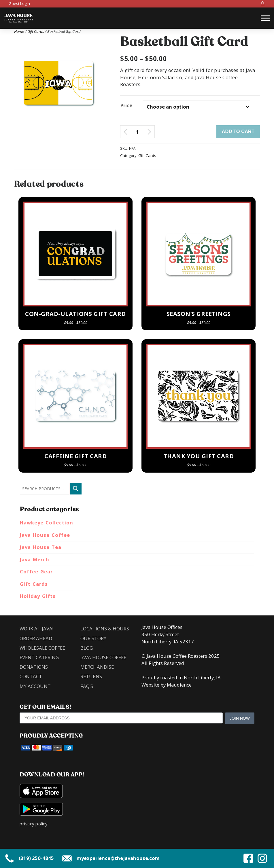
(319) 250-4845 (29, 858)
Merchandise (97, 667)
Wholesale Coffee (42, 648)
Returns (91, 677)
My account (35, 686)
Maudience (179, 685)
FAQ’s (87, 686)
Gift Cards (36, 31)
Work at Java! (36, 629)
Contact (31, 677)
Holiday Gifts (38, 596)
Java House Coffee (45, 535)
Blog (87, 648)
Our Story (93, 638)
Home (19, 31)
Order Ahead (36, 638)
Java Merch (35, 559)
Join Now (240, 718)
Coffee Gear (36, 572)
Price (126, 105)
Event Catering (39, 657)
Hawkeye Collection (47, 523)
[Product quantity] (137, 132)
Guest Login (19, 3)
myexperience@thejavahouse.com (111, 858)
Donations (34, 667)
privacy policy (33, 824)
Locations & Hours (105, 629)
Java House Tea (41, 547)
